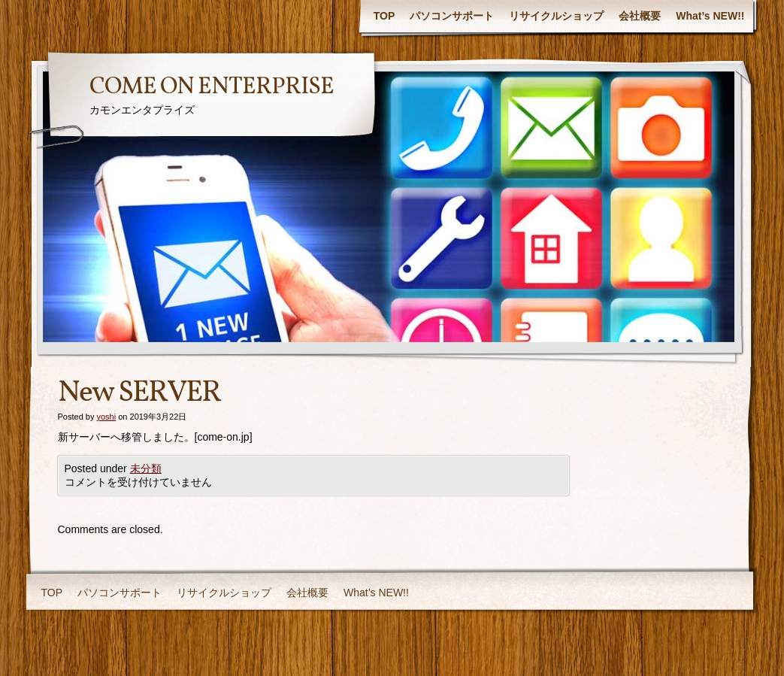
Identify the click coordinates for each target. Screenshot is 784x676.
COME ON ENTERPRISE (212, 87)
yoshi (106, 417)
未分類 (146, 468)
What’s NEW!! (710, 16)
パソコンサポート (452, 16)
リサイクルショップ (556, 16)
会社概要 (640, 16)
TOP (384, 16)
